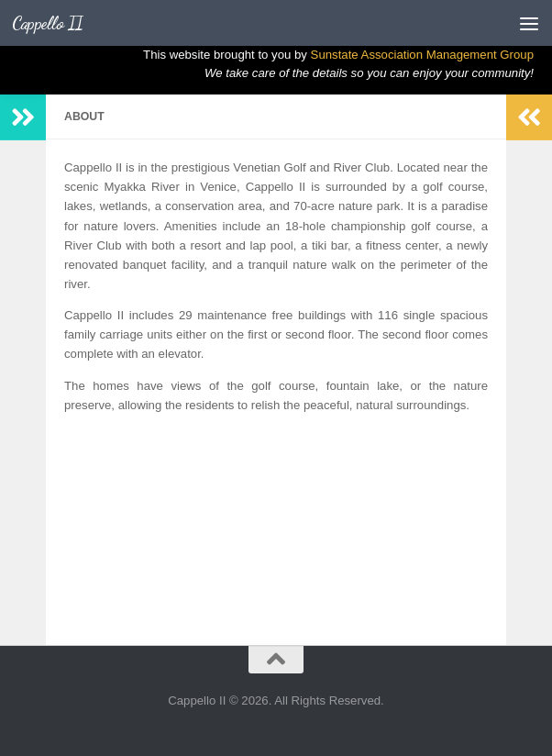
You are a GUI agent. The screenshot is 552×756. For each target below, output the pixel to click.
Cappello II (48, 23)
